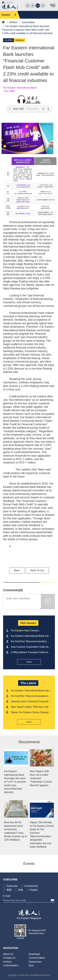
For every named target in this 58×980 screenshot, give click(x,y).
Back (17, 570)
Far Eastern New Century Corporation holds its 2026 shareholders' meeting (25, 631)
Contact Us (9, 958)
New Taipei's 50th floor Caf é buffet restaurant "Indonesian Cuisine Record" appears (41, 778)
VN (43, 6)
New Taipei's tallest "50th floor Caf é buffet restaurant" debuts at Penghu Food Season (31, 707)
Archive (7, 962)
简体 (21, 890)
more (29, 662)
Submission (35, 962)
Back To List (37, 570)
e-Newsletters (11, 965)
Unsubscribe (31, 886)
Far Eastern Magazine (29, 918)
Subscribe (12, 886)
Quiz (31, 965)
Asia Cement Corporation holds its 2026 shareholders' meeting (30, 647)
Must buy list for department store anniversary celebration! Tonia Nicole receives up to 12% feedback (16, 831)
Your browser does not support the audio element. (29, 109)
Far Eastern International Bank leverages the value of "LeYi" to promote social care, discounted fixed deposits (15, 782)
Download (34, 954)
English (34, 890)
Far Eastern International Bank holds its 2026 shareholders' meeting (31, 636)
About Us (8, 954)
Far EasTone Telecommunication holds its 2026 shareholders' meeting (31, 642)
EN (38, 6)
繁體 (9, 890)
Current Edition (37, 958)
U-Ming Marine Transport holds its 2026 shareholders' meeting (29, 653)
